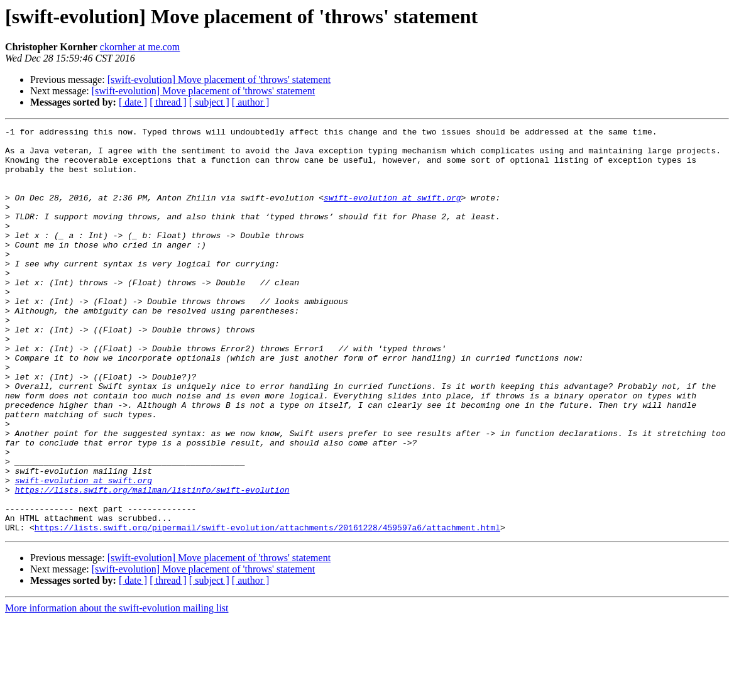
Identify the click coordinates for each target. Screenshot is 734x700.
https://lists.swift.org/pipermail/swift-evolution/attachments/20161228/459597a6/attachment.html (267, 608)
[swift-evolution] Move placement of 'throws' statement (219, 79)
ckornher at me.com (140, 47)
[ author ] (251, 102)
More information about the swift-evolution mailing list (117, 689)
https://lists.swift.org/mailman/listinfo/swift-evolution (152, 563)
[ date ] (133, 102)
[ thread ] (168, 102)
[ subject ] (209, 102)
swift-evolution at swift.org (392, 212)
